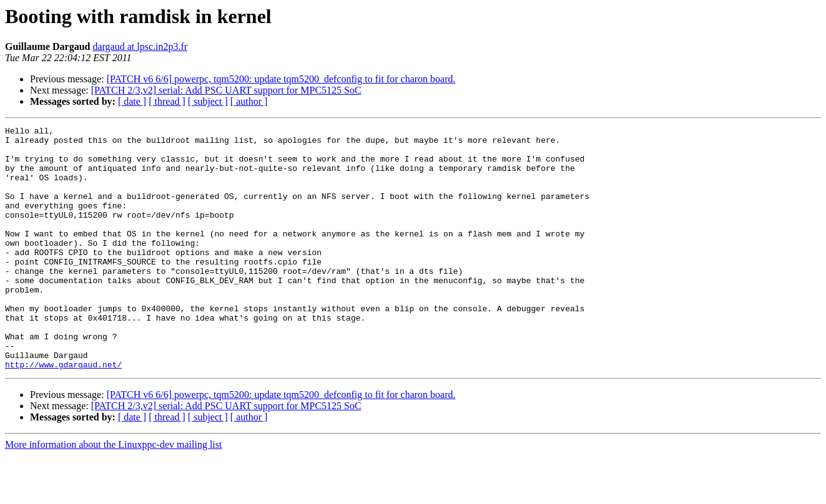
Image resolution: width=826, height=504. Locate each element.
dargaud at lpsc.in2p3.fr (140, 46)
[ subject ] (208, 101)
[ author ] (249, 101)
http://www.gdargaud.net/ (63, 413)
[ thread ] (167, 101)
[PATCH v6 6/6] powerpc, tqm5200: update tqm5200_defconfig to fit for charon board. (281, 79)
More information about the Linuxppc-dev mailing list (113, 493)
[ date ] (132, 101)
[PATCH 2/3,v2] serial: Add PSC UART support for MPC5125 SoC (226, 90)
